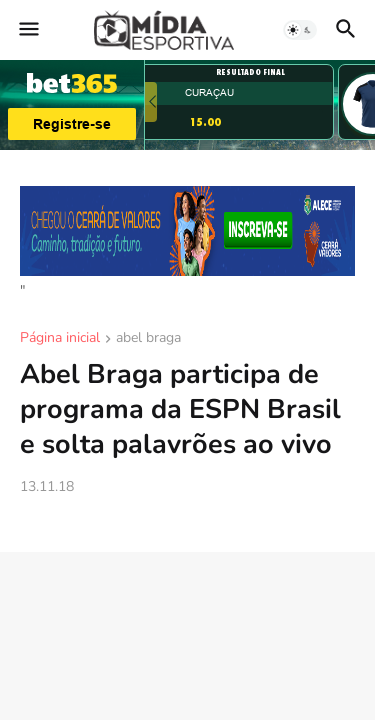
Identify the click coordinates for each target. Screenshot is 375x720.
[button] (27, 30)
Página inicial (60, 339)
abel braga (148, 339)
